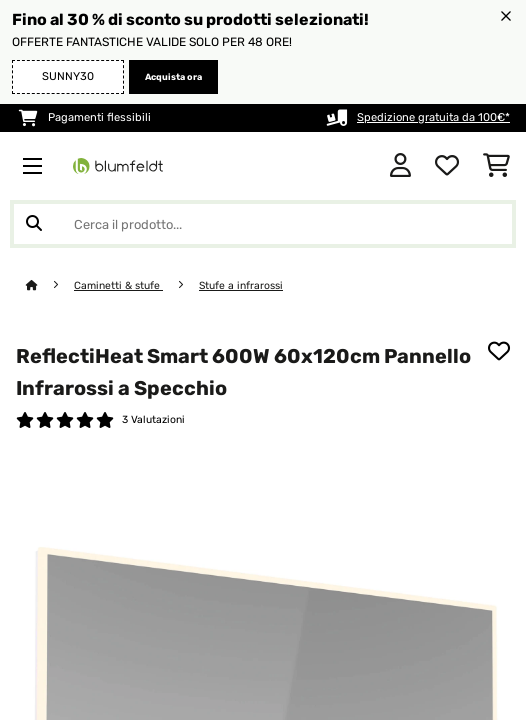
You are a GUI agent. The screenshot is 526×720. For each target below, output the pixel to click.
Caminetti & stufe (118, 285)
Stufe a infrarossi (241, 285)
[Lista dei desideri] (447, 166)
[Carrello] (496, 166)
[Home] (50, 285)
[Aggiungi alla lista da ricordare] (499, 351)
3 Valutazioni (153, 419)
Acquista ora (173, 77)
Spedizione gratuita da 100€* (433, 117)
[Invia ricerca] (34, 224)
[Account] (400, 166)
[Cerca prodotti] (263, 224)
